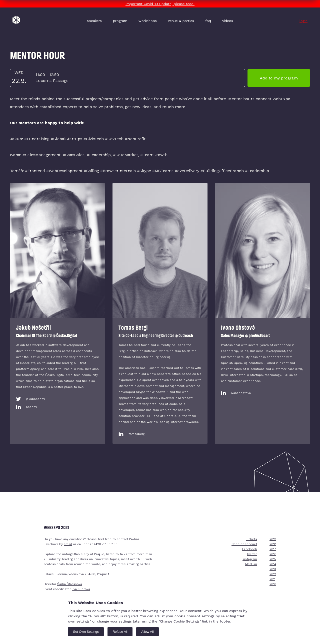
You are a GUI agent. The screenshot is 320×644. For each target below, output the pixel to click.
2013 (273, 569)
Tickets (251, 539)
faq (208, 21)
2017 (273, 549)
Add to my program (279, 78)
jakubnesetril (36, 399)
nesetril (32, 407)
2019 (273, 539)
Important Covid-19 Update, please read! (160, 4)
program (120, 21)
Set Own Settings (86, 632)
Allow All (147, 632)
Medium (251, 564)
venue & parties (181, 21)
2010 (273, 584)
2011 (272, 579)
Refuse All (120, 632)
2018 (273, 544)
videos (228, 21)
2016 (273, 554)
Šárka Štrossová (70, 584)
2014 (273, 564)
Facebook (250, 549)
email (68, 544)
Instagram (250, 559)
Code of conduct (244, 544)
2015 (273, 559)
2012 (273, 574)
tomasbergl (137, 434)
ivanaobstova (241, 393)
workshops (148, 21)
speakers (94, 21)
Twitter (252, 554)
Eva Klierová (81, 589)
